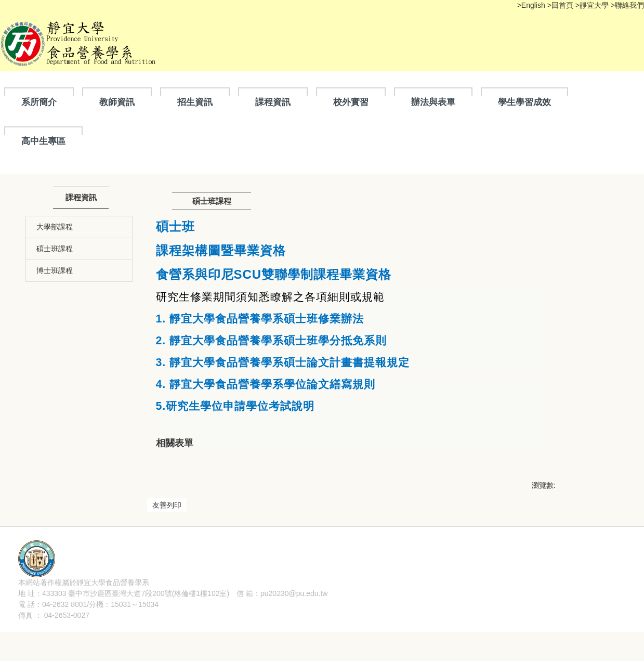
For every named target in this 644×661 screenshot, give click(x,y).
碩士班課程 (55, 249)
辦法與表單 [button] (433, 102)
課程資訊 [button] (273, 102)
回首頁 (562, 5)
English (533, 5)
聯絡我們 (629, 5)
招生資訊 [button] (195, 102)
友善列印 (167, 505)
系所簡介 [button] (39, 102)
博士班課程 (55, 270)
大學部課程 (55, 227)
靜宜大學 (595, 5)
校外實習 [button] (351, 102)
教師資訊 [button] (117, 102)
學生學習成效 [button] (524, 102)
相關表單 (175, 443)
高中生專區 (43, 141)
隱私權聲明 (167, 612)
